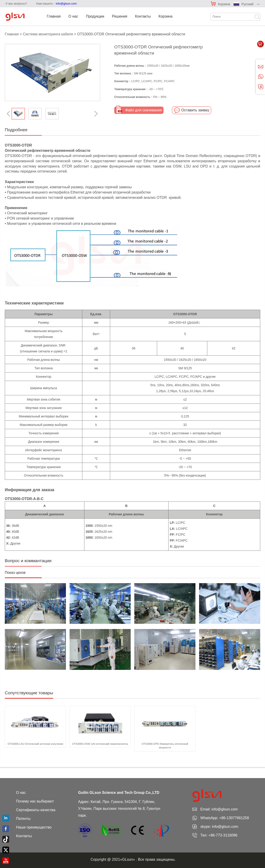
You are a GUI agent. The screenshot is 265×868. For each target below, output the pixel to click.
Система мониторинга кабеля (48, 34)
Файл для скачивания (143, 110)
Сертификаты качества (36, 810)
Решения (120, 16)
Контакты (143, 16)
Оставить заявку (195, 110)
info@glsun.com (66, 4)
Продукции (95, 16)
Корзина (224, 4)
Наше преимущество (34, 827)
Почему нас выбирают (35, 801)
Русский (247, 4)
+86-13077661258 (234, 818)
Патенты (23, 819)
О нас (73, 16)
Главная (54, 16)
